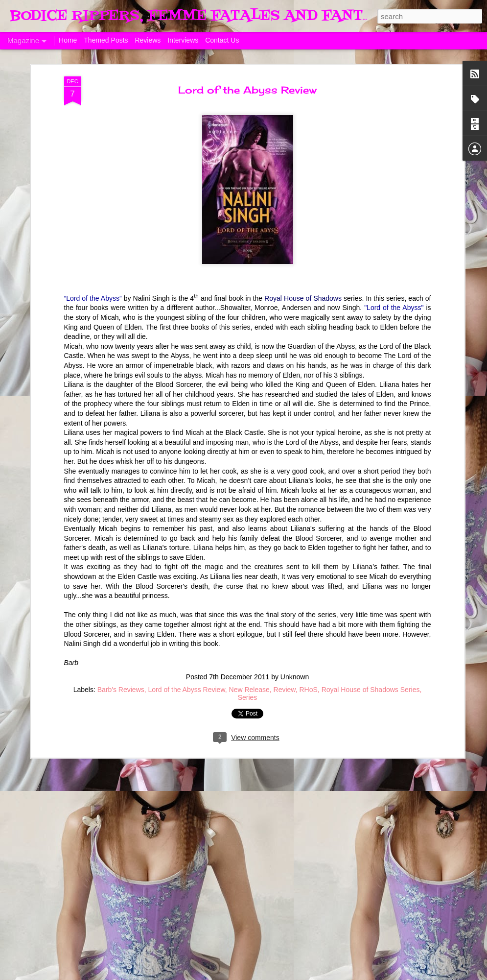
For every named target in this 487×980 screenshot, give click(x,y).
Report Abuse (426, 975)
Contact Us (222, 40)
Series (248, 675)
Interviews (183, 40)
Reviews (148, 40)
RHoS (309, 668)
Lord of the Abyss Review (247, 68)
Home (68, 40)
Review (285, 668)
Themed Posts (106, 40)
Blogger (397, 975)
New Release (249, 668)
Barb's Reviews (121, 668)
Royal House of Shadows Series (371, 668)
